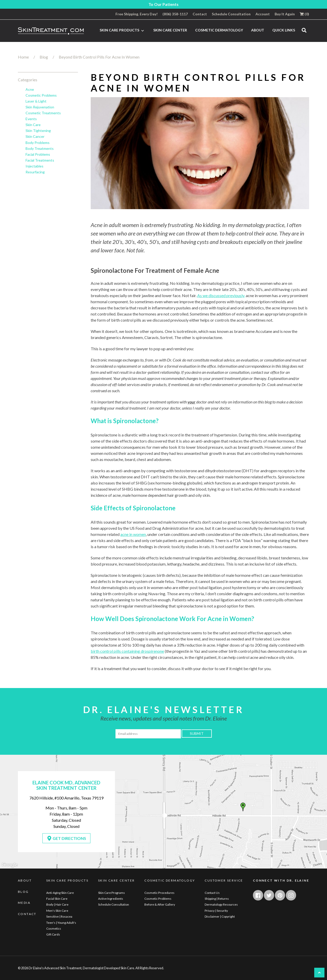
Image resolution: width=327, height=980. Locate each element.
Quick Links (284, 30)
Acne (30, 89)
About (258, 30)
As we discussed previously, (221, 295)
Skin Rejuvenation (40, 107)
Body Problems (38, 143)
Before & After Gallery (160, 904)
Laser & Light (36, 101)
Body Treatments (40, 149)
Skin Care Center (170, 30)
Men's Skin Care (57, 911)
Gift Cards (53, 934)
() (304, 14)
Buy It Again (285, 14)
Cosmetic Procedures (159, 893)
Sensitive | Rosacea (59, 916)
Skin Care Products (122, 30)
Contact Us (212, 893)
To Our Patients (163, 4)
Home (23, 57)
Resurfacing (35, 172)
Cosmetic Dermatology (219, 30)
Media (24, 903)
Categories (28, 80)
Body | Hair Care (57, 904)
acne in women (133, 534)
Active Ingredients (111, 899)
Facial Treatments (40, 160)
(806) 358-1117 (175, 14)
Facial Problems (38, 154)
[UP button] (319, 973)
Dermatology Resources (221, 904)
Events (31, 119)
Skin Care (33, 125)
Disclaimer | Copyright (220, 916)
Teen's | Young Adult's (61, 923)
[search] (304, 30)
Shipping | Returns (217, 899)
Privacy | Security (216, 911)
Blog (44, 57)
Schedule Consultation (231, 14)
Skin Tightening (38, 131)
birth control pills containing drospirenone (127, 651)
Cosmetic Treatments (43, 113)
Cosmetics (54, 928)
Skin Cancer (35, 137)
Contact (200, 14)
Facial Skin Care (57, 899)
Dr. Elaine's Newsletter (163, 709)
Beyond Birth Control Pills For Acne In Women (99, 57)
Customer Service (224, 881)
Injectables (34, 166)
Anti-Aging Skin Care (60, 893)
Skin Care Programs (112, 893)
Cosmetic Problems (41, 95)
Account (263, 14)
